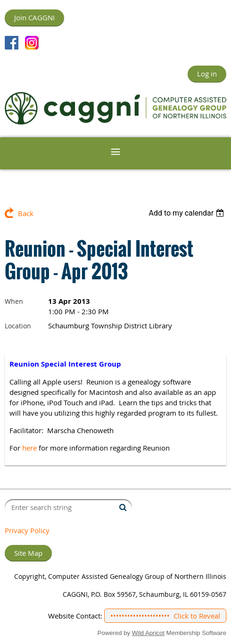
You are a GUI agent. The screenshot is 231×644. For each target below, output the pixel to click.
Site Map (28, 553)
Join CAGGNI (34, 17)
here (29, 448)
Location (18, 326)
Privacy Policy (27, 530)
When (14, 301)
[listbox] (187, 213)
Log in (207, 74)
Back (26, 213)
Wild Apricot (148, 633)
